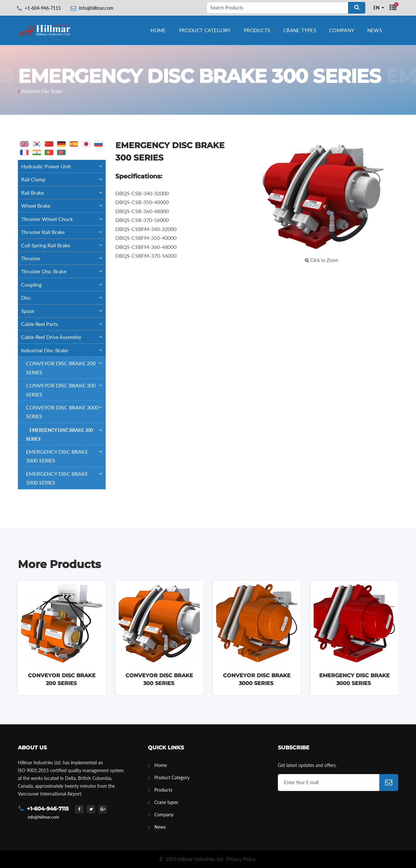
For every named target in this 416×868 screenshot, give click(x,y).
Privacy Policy (241, 859)
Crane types (300, 30)
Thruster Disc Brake (63, 271)
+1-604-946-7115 (43, 8)
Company (342, 30)
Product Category (205, 30)
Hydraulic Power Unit (63, 166)
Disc (63, 298)
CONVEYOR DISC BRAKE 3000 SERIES (66, 410)
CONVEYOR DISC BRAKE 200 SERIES (66, 366)
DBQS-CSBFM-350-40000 (146, 238)
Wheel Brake (63, 206)
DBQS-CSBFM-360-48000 (146, 247)
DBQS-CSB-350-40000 (142, 202)
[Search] (357, 8)
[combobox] (379, 8)
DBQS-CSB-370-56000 (142, 220)
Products (257, 30)
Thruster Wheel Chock (63, 219)
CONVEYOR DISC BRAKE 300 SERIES (66, 388)
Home (158, 30)
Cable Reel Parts (63, 324)
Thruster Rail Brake (63, 232)
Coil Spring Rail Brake (63, 245)
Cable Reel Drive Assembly (63, 337)
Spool (63, 311)
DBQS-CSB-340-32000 (142, 193)
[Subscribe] (389, 783)
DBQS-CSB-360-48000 (142, 211)
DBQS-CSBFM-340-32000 (146, 229)
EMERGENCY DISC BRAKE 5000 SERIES (66, 476)
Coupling (63, 285)
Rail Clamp (63, 179)
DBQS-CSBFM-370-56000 (146, 256)
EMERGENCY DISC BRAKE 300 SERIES (66, 432)
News (375, 30)
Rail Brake (63, 193)
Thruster (63, 258)
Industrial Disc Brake (42, 91)
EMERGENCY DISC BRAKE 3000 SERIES (66, 454)
